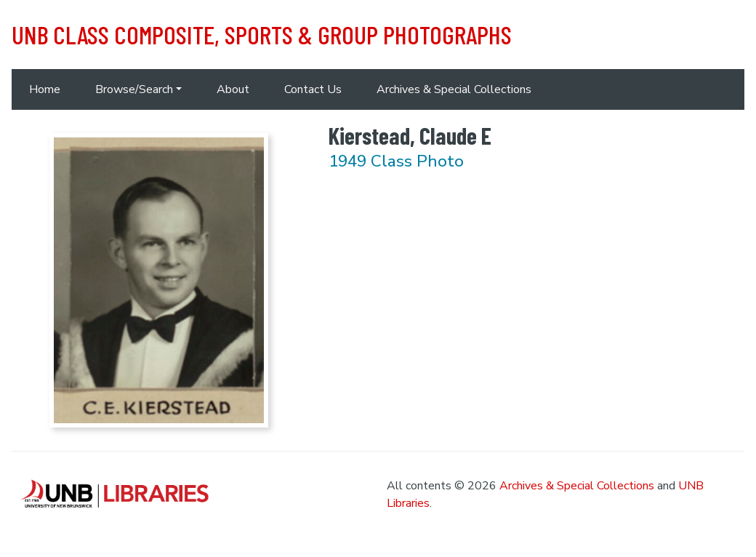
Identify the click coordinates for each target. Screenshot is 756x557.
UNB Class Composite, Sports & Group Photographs (262, 34)
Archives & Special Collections (454, 89)
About (233, 89)
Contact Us (313, 89)
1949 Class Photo (396, 161)
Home (45, 89)
